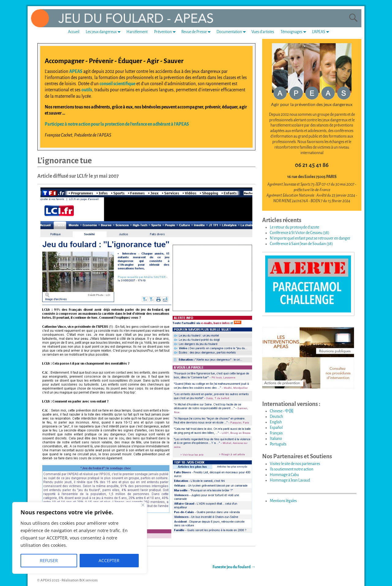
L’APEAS (322, 32)
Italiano (276, 439)
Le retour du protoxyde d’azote (294, 227)
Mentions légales (283, 501)
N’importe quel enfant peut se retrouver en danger (310, 238)
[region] (80, 538)
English (276, 422)
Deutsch (276, 417)
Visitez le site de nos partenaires (295, 464)
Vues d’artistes (263, 32)
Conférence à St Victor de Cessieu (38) (300, 233)
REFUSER (49, 560)
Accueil (74, 32)
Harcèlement (137, 32)
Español (276, 428)
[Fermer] (143, 505)
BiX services (89, 580)
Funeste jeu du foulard (234, 567)
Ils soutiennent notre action (292, 469)
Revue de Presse (197, 32)
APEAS (76, 71)
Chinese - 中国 (282, 411)
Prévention (166, 32)
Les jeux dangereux (104, 32)
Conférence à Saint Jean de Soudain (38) (301, 244)
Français (276, 433)
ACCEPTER (109, 560)
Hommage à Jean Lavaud (290, 480)
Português (278, 444)
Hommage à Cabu (284, 475)
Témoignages (295, 32)
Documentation (232, 32)
